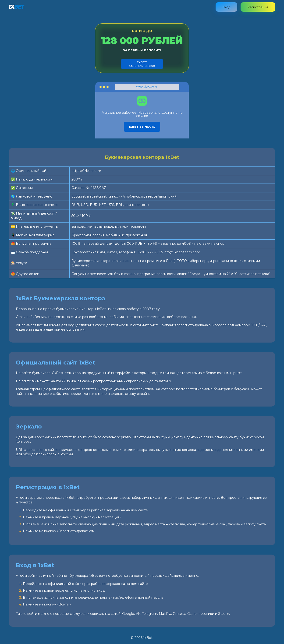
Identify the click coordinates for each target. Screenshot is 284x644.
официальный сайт (142, 64)
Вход (226, 7)
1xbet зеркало (142, 127)
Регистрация (258, 7)
